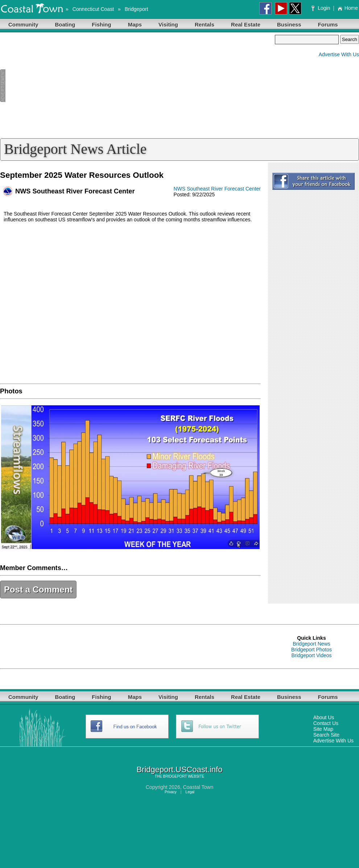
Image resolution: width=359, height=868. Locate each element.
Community (23, 24)
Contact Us (326, 723)
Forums (328, 24)
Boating (65, 24)
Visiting (168, 24)
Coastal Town (198, 787)
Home (348, 8)
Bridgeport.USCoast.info (179, 769)
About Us (324, 717)
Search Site (326, 735)
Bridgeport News (311, 644)
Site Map (323, 729)
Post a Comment (38, 589)
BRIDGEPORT (175, 776)
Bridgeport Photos (311, 650)
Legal (190, 792)
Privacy (171, 792)
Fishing (101, 24)
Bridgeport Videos (311, 655)
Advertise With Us (339, 54)
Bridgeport (137, 9)
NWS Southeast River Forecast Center (217, 189)
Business (289, 24)
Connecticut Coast (93, 9)
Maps (135, 24)
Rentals (205, 24)
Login (321, 8)
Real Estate (246, 24)
